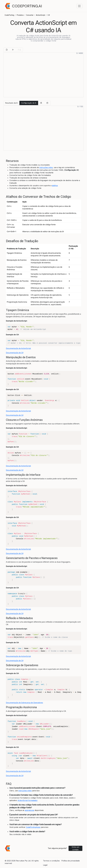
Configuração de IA (29, 103)
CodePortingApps (33, 827)
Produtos (20, 15)
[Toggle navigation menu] (79, 6)
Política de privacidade (71, 861)
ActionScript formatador (28, 800)
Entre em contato (76, 848)
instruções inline (46, 167)
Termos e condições (51, 861)
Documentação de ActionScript (18, 348)
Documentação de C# (15, 353)
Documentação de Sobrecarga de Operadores (24, 703)
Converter (30, 15)
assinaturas (29, 810)
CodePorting (9, 15)
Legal (45, 865)
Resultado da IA (11, 103)
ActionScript (41, 15)
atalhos (55, 186)
